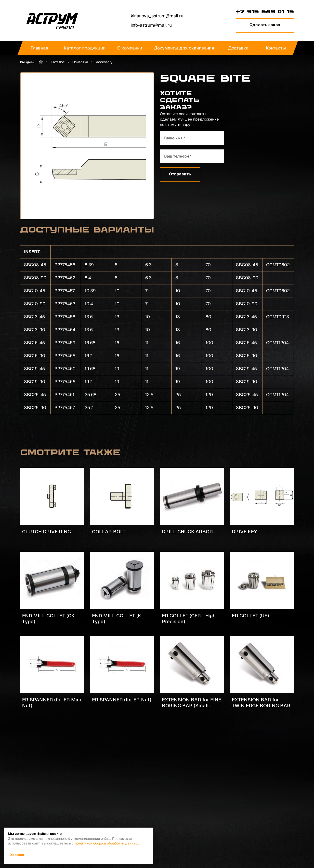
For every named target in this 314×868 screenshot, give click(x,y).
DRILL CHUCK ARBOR (187, 532)
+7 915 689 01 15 (265, 12)
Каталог (58, 62)
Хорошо (17, 855)
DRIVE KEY (244, 532)
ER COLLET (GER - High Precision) (189, 619)
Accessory (104, 62)
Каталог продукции (85, 48)
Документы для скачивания (184, 48)
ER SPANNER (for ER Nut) (122, 700)
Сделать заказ (265, 25)
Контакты (276, 48)
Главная (39, 48)
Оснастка (80, 62)
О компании (130, 48)
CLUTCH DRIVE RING (46, 532)
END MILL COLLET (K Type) (117, 619)
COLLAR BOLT (109, 532)
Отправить (180, 174)
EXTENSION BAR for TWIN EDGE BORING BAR (261, 703)
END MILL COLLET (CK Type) (48, 619)
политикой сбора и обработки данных (106, 843)
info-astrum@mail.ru (151, 25)
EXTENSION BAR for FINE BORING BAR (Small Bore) (192, 703)
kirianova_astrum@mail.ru (157, 16)
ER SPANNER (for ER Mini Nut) (52, 703)
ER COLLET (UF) (250, 616)
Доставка (238, 48)
